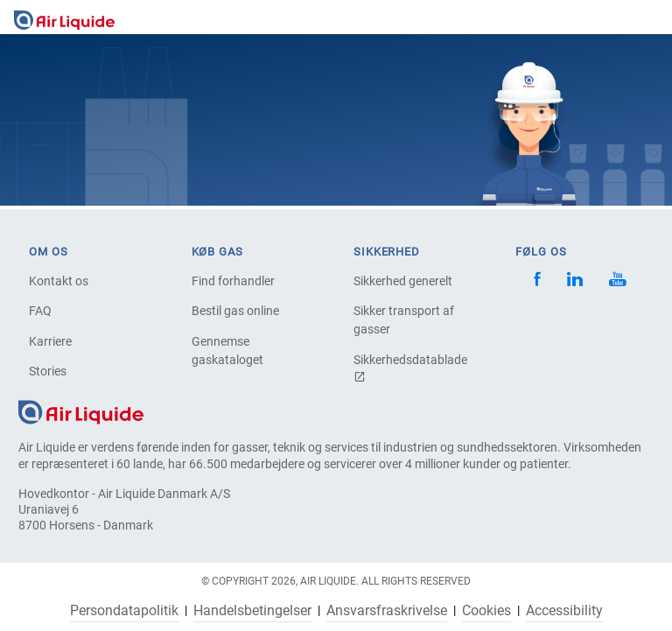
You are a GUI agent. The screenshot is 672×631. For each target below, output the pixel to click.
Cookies (486, 611)
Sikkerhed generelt (403, 281)
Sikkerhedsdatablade (410, 368)
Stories (48, 371)
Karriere (50, 341)
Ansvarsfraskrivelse (387, 611)
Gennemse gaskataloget (227, 351)
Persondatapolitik (124, 611)
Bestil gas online (235, 311)
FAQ (40, 311)
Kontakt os (59, 281)
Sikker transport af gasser (404, 320)
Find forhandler (233, 281)
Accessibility (564, 611)
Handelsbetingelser (252, 611)
